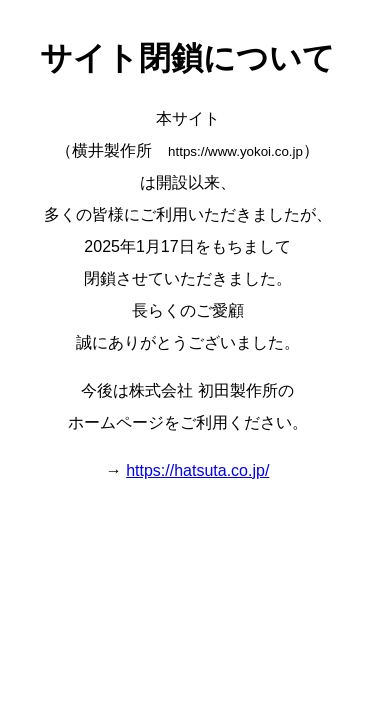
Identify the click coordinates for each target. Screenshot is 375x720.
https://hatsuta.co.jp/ (197, 470)
